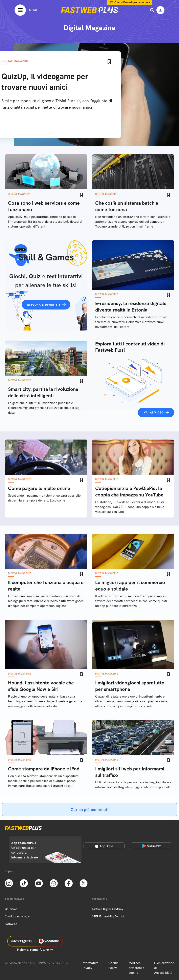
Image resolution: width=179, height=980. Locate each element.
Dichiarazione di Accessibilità (164, 968)
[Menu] (26, 10)
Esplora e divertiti (44, 305)
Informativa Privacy (90, 965)
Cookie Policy (114, 965)
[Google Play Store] (152, 846)
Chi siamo (11, 909)
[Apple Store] (104, 846)
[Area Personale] (160, 10)
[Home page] (90, 10)
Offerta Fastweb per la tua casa (132, 2)
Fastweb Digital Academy (108, 909)
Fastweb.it (11, 924)
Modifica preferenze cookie (136, 968)
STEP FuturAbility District (108, 916)
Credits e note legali (17, 916)
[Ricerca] (153, 10)
